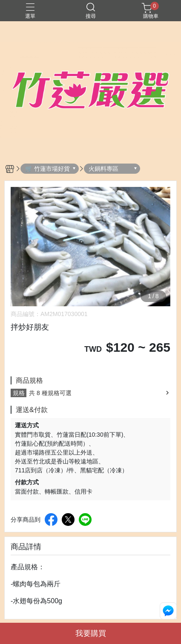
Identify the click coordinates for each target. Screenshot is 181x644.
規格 (19, 393)
